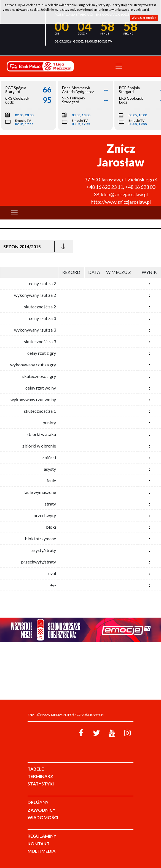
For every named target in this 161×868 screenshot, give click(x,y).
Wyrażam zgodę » (144, 18)
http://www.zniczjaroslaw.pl (121, 202)
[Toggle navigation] (119, 66)
